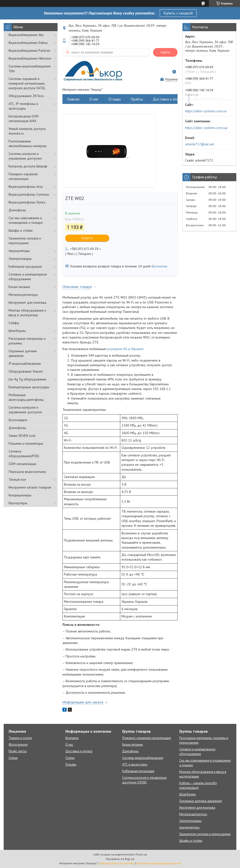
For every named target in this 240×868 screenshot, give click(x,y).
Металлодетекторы (23, 295)
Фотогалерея (18, 745)
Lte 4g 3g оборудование (27, 379)
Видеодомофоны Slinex (27, 202)
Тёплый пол (17, 479)
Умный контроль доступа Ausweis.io (27, 131)
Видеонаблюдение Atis (26, 35)
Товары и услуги (20, 738)
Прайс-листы (18, 751)
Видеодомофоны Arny (26, 187)
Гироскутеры (18, 503)
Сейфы (14, 323)
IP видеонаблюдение (25, 364)
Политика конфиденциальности (159, 863)
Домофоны (17, 210)
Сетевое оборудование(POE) (24, 454)
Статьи (13, 758)
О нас (94, 99)
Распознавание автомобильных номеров (27, 144)
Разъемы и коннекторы (26, 443)
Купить (87, 238)
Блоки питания (19, 287)
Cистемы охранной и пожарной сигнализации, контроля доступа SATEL (27, 83)
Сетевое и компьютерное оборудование (28, 277)
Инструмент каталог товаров (30, 487)
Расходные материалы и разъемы (27, 341)
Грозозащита (18, 420)
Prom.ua (141, 854)
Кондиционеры (20, 495)
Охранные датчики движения (23, 353)
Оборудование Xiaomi (26, 371)
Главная (73, 99)
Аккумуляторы (19, 251)
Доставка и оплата (168, 99)
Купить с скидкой (178, 13)
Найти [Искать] (165, 52)
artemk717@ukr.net (200, 144)
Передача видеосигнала (27, 472)
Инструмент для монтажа (27, 302)
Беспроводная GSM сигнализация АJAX (24, 119)
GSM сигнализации (22, 464)
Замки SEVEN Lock (22, 436)
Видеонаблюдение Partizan (29, 50)
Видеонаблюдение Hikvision (30, 58)
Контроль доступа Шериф (28, 166)
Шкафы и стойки (21, 230)
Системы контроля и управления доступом (25, 156)
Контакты (72, 738)
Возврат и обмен (208, 99)
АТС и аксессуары (135, 764)
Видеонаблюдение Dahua (28, 43)
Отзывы (115, 99)
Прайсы (137, 99)
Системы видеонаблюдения (143, 758)
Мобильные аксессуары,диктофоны (26, 397)
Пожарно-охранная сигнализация (23, 176)
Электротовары (20, 259)
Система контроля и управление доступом (25, 410)
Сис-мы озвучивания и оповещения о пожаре (26, 220)
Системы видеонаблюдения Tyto (30, 69)
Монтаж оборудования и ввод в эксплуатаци (27, 313)
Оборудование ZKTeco (26, 96)
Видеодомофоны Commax (29, 194)
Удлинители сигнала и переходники (25, 241)
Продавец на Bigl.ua (120, 859)
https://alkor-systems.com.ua (206, 111)
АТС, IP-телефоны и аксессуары (23, 106)
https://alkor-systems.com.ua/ (206, 128)
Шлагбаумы (17, 331)
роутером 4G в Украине (125, 349)
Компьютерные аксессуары (29, 387)
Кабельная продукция (25, 266)
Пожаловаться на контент (117, 863)
